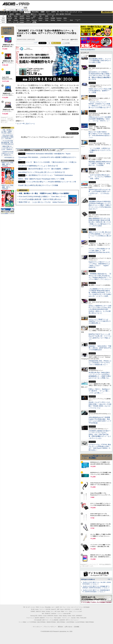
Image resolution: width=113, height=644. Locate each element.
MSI (41, 16)
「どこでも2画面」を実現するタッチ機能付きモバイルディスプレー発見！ (100, 150)
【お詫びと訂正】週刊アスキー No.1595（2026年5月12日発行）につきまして (97, 583)
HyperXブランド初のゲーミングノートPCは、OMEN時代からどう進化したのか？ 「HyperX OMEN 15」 (99, 265)
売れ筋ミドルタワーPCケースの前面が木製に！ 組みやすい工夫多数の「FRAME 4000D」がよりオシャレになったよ (100, 405)
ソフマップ (28, 22)
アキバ (62, 12)
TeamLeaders (42, 14)
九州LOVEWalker (70, 622)
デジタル (23, 4)
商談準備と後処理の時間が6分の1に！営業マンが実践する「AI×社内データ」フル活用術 (100, 164)
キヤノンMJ (16, 22)
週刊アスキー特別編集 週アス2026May (8, 164)
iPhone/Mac (35, 12)
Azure (28, 20)
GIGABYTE (28, 18)
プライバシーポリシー (50, 627)
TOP (24, 607)
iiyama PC (54, 609)
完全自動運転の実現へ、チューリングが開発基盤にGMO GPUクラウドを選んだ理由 (100, 61)
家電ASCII (18, 14)
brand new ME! (67, 614)
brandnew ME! (34, 22)
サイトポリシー (37, 627)
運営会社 (60, 627)
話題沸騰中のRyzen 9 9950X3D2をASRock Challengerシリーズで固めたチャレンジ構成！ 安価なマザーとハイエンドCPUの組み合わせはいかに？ (100, 205)
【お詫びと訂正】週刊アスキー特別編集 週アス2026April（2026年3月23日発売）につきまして (96, 587)
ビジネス (15, 12)
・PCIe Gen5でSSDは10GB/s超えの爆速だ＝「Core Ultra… (7, 137)
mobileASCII (62, 620)
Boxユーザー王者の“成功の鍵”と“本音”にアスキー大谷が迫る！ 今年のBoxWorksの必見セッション (100, 135)
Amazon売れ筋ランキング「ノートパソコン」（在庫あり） (7, 31)
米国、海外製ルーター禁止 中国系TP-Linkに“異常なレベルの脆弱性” (44, 193)
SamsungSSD (33, 18)
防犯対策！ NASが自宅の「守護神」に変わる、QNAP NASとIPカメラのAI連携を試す (100, 348)
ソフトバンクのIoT (78, 20)
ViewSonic (59, 18)
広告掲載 (76, 627)
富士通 (10, 16)
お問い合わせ (68, 627)
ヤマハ (65, 20)
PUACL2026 (68, 14)
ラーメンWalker (22, 622)
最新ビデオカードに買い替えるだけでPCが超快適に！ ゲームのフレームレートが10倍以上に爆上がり (100, 235)
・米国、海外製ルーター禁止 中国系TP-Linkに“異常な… (7, 131)
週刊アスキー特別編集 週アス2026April (8, 187)
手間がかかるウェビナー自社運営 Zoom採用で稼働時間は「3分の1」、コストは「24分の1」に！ (101, 119)
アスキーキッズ (4, 14)
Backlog (53, 20)
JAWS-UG (38, 611)
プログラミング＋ (66, 618)
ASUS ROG (22, 18)
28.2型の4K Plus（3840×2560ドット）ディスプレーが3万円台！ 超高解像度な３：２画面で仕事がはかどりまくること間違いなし (100, 375)
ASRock (40, 18)
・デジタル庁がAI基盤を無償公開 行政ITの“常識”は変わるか (8, 142)
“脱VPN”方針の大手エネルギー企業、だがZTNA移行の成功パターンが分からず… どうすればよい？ (100, 192)
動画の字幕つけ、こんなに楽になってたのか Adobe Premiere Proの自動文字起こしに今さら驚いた (55, 202)
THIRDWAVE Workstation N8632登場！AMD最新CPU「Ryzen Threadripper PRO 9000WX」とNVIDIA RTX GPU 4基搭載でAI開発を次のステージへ (47, 156)
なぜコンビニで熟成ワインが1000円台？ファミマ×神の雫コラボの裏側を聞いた (100, 321)
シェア (36, 42)
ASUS (47, 16)
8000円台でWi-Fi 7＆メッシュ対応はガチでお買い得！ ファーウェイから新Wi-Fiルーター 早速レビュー (100, 337)
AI (7, 12)
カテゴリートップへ (72, 133)
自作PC (54, 12)
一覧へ (109, 579)
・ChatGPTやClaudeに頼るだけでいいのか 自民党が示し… (7, 153)
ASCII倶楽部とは (9, 158)
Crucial (47, 18)
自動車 (43, 12)
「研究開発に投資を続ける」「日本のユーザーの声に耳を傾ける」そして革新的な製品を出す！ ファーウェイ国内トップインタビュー (100, 276)
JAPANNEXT (22, 22)
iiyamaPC (22, 16)
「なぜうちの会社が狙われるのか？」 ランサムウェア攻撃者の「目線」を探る (100, 177)
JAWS (9, 20)
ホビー (48, 12)
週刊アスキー (34, 14)
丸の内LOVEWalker (80, 622)
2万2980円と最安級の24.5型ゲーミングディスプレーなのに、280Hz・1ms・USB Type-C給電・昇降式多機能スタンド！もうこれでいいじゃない (100, 434)
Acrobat (16, 20)
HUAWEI (53, 18)
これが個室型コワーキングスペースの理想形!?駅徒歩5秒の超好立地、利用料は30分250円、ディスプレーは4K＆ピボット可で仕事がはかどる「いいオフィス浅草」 (100, 292)
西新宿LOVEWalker (51, 622)
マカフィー (10, 22)
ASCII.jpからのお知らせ (88, 579)
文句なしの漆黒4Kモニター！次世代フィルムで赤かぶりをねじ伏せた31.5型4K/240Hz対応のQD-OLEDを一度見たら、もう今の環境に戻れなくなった (100, 309)
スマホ (67, 12)
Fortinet (59, 20)
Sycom (28, 16)
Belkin (65, 18)
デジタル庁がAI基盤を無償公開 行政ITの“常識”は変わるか (40, 199)
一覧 (49, 43)
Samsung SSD (34, 616)
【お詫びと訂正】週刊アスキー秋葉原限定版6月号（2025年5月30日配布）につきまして (96, 591)
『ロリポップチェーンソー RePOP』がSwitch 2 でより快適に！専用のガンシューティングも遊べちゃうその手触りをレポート (100, 105)
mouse (16, 16)
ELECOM (10, 18)
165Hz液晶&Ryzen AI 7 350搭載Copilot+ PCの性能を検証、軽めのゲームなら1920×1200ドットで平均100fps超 (100, 420)
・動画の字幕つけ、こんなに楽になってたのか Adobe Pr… (7, 148)
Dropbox (41, 20)
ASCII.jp (9, 4)
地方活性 (62, 14)
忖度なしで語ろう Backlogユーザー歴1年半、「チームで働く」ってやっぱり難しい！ (99, 391)
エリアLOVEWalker (32, 622)
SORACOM (50, 616)
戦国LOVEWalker (90, 622)
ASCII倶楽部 (107, 12)
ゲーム (80, 12)
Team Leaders (57, 618)
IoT (10, 12)
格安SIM (12, 14)
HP (53, 16)
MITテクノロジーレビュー (72, 620)
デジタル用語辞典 (54, 620)
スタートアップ (73, 12)
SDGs (57, 14)
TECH (21, 12)
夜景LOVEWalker (61, 622)
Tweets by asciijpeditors (88, 50)
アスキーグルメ (26, 14)
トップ (3, 12)
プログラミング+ (51, 14)
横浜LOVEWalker (42, 622)
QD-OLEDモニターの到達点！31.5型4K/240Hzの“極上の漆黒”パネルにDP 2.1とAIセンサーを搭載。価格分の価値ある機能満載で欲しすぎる (100, 76)
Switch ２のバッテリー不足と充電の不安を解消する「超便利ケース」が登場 (100, 91)
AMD (16, 18)
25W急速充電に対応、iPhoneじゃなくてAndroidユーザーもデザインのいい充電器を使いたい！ (100, 363)
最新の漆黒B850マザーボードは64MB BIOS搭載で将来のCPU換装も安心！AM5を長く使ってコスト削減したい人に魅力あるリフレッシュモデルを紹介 (100, 222)
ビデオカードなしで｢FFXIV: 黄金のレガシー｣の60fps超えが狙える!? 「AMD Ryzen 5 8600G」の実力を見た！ (100, 447)
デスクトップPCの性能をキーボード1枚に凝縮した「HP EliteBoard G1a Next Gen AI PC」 (100, 251)
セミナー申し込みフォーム (26, 124)
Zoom (71, 20)
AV (58, 12)
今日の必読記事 (38, 620)
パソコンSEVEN (34, 16)
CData (47, 20)
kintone (22, 20)
